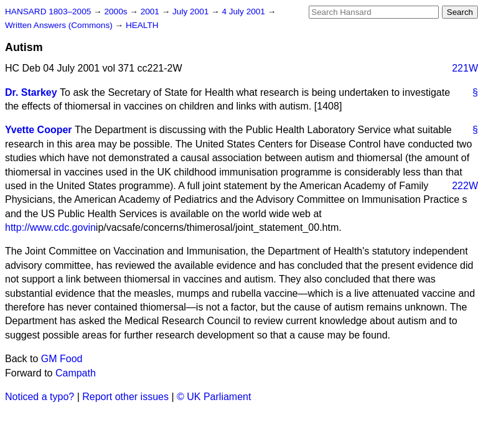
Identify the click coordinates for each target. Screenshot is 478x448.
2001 (151, 12)
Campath (76, 373)
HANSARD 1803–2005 (48, 12)
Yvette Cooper (39, 130)
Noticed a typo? (40, 397)
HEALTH (142, 25)
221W (465, 68)
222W (465, 186)
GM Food (62, 359)
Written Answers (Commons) (60, 25)
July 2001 (192, 12)
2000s (117, 12)
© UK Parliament (214, 397)
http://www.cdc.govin (50, 227)
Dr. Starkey (31, 92)
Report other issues (125, 397)
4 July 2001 (244, 12)
